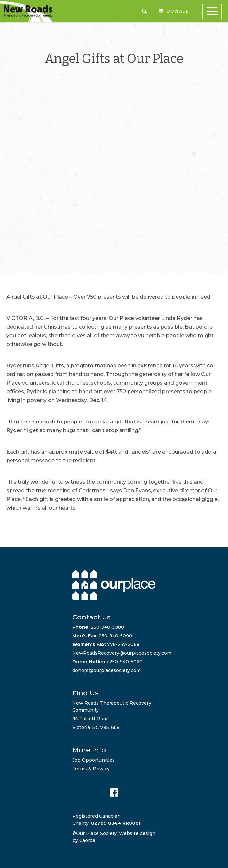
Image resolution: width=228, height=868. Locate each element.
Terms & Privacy (91, 769)
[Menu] (215, 11)
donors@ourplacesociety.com (106, 670)
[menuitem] (215, 11)
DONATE (178, 11)
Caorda (87, 840)
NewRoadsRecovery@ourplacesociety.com (122, 653)
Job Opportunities (94, 760)
